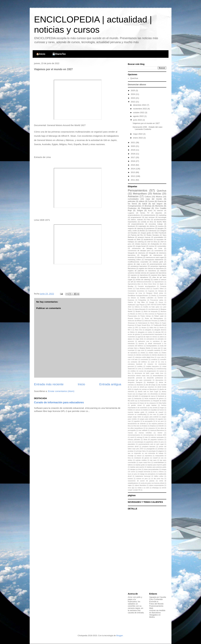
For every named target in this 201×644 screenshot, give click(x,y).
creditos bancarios (152, 366)
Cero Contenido (156, 599)
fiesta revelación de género (154, 399)
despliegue (151, 382)
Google (152, 302)
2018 (133, 154)
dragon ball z (143, 394)
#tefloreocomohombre (144, 282)
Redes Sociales (153, 235)
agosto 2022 (139, 116)
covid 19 (154, 362)
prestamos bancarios (139, 266)
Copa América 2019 (143, 289)
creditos (140, 366)
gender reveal (136, 405)
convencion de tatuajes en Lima (147, 248)
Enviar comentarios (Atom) (61, 391)
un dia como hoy (157, 479)
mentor (160, 433)
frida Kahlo (163, 403)
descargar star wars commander (140, 380)
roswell (155, 458)
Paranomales (132, 316)
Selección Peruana (151, 321)
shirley (130, 460)
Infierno (137, 307)
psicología (152, 451)
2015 (133, 165)
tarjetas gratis (140, 465)
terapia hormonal (144, 472)
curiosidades (133, 199)
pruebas (131, 451)
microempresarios (134, 435)
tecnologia (162, 217)
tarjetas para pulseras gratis (157, 467)
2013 (133, 172)
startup (134, 277)
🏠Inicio (41, 54)
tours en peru (133, 474)
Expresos (131, 300)
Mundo (133, 314)
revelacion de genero (142, 458)
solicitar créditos (141, 460)
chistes (143, 353)
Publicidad (146, 208)
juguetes (137, 421)
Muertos (163, 312)
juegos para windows (147, 419)
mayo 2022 (138, 134)
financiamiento (145, 401)
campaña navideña (154, 350)
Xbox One (138, 330)
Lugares (131, 213)
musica (161, 226)
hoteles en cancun (134, 410)
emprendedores (134, 215)
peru (162, 442)
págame (161, 451)
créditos (133, 371)
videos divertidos (140, 485)
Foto (148, 219)
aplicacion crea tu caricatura (149, 341)
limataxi (145, 426)
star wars (153, 460)
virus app (131, 488)
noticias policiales (134, 440)
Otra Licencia (149, 314)
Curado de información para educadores (59, 402)
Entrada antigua (110, 384)
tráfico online (159, 476)
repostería (148, 456)
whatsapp (155, 488)
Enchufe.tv (154, 602)
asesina (141, 344)
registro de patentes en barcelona (142, 271)
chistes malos (153, 353)
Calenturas (152, 231)
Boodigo (131, 286)
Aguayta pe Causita (158, 597)
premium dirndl (133, 447)
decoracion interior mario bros (139, 376)
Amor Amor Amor (150, 284)
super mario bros (145, 463)
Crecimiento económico (136, 291)
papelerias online (152, 442)
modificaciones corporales (138, 262)
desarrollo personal (135, 378)
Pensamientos (138, 190)
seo (162, 458)
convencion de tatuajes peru (139, 250)
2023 (133, 98)
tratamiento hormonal (143, 476)
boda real (157, 348)
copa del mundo (154, 199)
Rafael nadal (159, 316)
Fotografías (142, 300)
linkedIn (161, 426)
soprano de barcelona (158, 273)
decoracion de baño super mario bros (149, 373)
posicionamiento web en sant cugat (151, 444)
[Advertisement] (146, 552)
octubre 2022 (139, 113)
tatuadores (144, 277)
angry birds (139, 339)
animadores (150, 339)
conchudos (144, 360)
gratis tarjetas (151, 405)
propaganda (151, 449)
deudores (140, 385)
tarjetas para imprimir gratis (157, 465)
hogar (162, 408)
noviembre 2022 (140, 109)
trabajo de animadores (148, 474)
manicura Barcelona (157, 430)
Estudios (134, 233)
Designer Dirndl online (155, 293)
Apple (162, 284)
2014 (133, 169)
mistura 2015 (162, 435)
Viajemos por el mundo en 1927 (146, 123)
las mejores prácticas (156, 424)
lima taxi (136, 426)
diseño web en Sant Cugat (148, 392)
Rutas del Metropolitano (154, 318)
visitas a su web (143, 488)
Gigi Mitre (141, 302)
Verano (144, 328)
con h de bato (133, 360)
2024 (133, 94)
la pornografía (148, 421)
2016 (133, 161)
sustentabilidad (159, 463)
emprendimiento (137, 224)
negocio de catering (136, 228)
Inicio (81, 384)
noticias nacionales (157, 437)
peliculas (132, 201)
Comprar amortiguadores (147, 286)
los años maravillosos (135, 428)
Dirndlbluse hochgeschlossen (138, 296)
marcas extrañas (145, 433)
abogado (148, 330)
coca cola (160, 357)
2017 (133, 157)
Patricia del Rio (137, 235)
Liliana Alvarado (140, 309)
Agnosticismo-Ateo (134, 284)
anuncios (131, 341)
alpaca (130, 339)
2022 (133, 102)
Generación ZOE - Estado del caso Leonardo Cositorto (148, 128)
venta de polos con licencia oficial (152, 483)
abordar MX (160, 332)
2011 (133, 180)
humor (162, 410)
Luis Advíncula (153, 309)
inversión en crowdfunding (137, 414)
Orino (140, 314)
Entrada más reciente (49, 384)
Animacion (133, 196)
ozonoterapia (139, 442)
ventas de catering (143, 279)
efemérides (154, 394)
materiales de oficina (146, 226)
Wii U (130, 330)
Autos (150, 210)
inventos (131, 257)
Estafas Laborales (147, 298)
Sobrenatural (143, 323)
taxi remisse (150, 217)
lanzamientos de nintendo (137, 424)
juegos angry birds (134, 417)
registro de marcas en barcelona (151, 268)
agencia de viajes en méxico (147, 337)
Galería (130, 302)
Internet (160, 210)
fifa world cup (133, 401)
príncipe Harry (141, 451)
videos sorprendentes (156, 485)
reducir (139, 456)
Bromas (148, 206)
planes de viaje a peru (137, 264)
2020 (133, 146)
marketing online (134, 260)
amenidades (159, 237)
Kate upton (155, 307)
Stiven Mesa (155, 323)
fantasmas (138, 399)
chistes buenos (141, 244)
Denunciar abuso (137, 84)
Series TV (145, 213)
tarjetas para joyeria (137, 467)
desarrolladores (158, 376)
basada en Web (134, 239)
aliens (162, 337)
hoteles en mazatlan (150, 410)
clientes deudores (158, 355)
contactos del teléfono (139, 362)
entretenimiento (149, 215)
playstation (132, 444)
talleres (130, 465)
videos (142, 201)
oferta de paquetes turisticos (154, 440)
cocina (151, 246)
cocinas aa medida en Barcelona (157, 611)
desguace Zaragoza (135, 382)
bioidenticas (148, 239)
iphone (140, 257)
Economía (163, 296)
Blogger (119, 636)
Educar (133, 298)
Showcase (131, 323)
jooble (162, 414)
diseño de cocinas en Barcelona (145, 389)
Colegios (163, 231)
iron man (153, 414)
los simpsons (150, 428)
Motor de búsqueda (151, 312)
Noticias (157, 194)
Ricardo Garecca (134, 318)
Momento (159, 206)
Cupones (151, 291)
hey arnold (154, 408)
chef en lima (152, 242)
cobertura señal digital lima (144, 357)
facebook (131, 226)
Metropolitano (140, 194)
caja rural (141, 350)
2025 (133, 90)
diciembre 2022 (140, 105)
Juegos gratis (146, 233)
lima (129, 426)
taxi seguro (157, 204)
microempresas (148, 435)
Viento (161, 328)
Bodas (142, 231)
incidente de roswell (156, 412)
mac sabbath (143, 430)
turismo (130, 479)
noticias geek (158, 262)
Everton (160, 298)
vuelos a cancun (160, 279)
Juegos (140, 210)
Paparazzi (160, 314)
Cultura (148, 197)
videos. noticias (137, 219)
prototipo (161, 449)
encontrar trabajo (156, 224)
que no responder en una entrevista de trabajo (146, 453)
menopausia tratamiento (154, 260)
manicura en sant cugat (155, 257)
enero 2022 (138, 138)
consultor (163, 360)
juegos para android (151, 417)
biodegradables (152, 346)
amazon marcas (144, 237)
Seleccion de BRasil (135, 321)
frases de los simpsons (148, 403)
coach (130, 357)
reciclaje (131, 456)
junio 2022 (138, 120)
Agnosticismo (159, 282)
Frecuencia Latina (157, 300)
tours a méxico (159, 472)
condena (154, 360)
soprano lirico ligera (159, 275)
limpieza (153, 426)
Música (159, 197)
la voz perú (160, 421)
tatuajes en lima (136, 469)
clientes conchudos (143, 355)
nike (146, 437)
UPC (137, 328)
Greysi (161, 302)
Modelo (138, 312)
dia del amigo (151, 385)
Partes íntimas (146, 316)
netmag (139, 437)
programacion (136, 217)
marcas (130, 433)
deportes (159, 213)
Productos (132, 208)
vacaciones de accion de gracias (141, 481)
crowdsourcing (161, 369)
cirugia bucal (141, 246)
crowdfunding (149, 369)
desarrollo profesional (155, 378)
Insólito (146, 307)
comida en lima (147, 222)
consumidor (162, 246)
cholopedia (155, 244)
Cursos (151, 201)
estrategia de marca (148, 396)
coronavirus (159, 250)
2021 (133, 142)
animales (161, 339)
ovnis (130, 442)
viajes (130, 485)
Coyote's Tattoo (158, 289)
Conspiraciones (135, 206)
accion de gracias (134, 334)
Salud (145, 204)
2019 (133, 150)
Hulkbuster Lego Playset (136, 305)
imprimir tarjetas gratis (136, 412)
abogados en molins (145, 332)
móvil (132, 437)
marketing (162, 215)
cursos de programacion (147, 371)
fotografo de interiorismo (152, 255)
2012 (133, 176)
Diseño (154, 296)
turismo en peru (142, 479)
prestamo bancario (149, 447)
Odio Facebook (160, 233)
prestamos (150, 228)
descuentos (159, 380)
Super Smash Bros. (144, 325)
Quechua (134, 78)
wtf (132, 282)
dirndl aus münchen (147, 387)
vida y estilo (132, 231)
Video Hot (153, 328)
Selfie (162, 321)
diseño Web (162, 222)
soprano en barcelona (139, 275)
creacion (150, 364)
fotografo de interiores (137, 253)
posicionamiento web (158, 264)
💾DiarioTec (59, 54)
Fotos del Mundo (156, 604)
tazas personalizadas (151, 469)
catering (141, 242)
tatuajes (161, 228)
